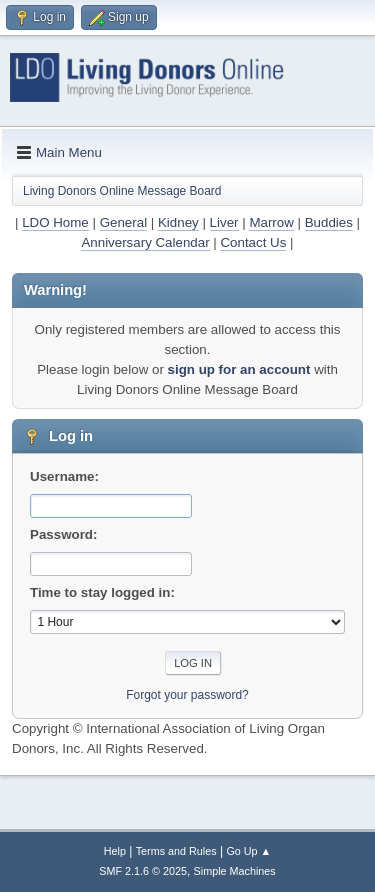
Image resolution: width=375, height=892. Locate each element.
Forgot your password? (187, 695)
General (123, 222)
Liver (224, 222)
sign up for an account (239, 369)
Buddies (329, 222)
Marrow (271, 222)
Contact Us (253, 242)
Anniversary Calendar (145, 242)
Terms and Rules (176, 851)
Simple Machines (235, 871)
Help (115, 851)
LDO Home (55, 222)
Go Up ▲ (248, 851)
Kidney (178, 222)
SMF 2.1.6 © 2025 (143, 871)
